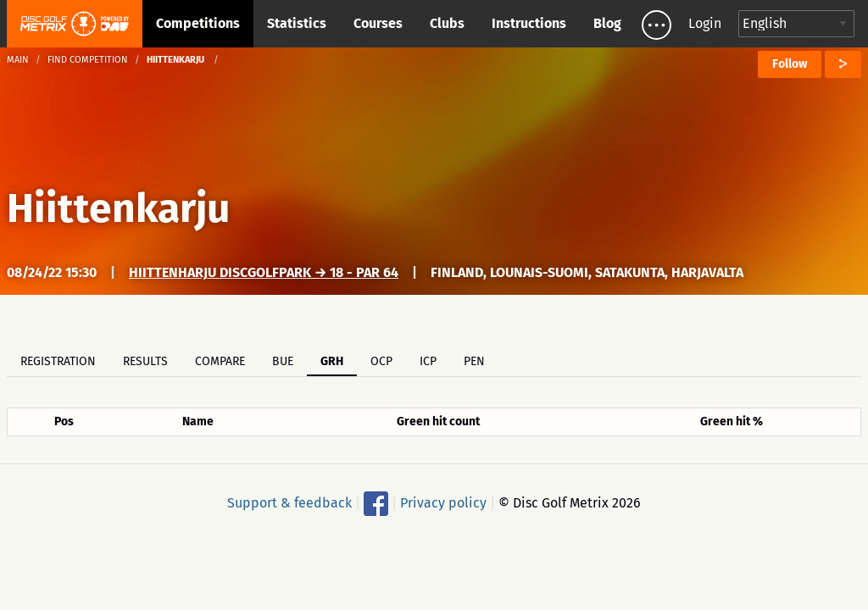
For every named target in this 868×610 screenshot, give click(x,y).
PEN (474, 361)
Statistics (297, 23)
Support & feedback (289, 503)
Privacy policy (443, 503)
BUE (283, 361)
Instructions (529, 23)
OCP (381, 361)
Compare (220, 361)
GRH (332, 361)
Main (18, 60)
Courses (378, 23)
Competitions (198, 23)
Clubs (447, 23)
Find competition (88, 60)
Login (705, 23)
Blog (607, 23)
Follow (790, 64)
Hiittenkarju (118, 208)
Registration (58, 361)
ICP (428, 361)
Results (145, 361)
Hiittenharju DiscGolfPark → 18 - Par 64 (264, 272)
